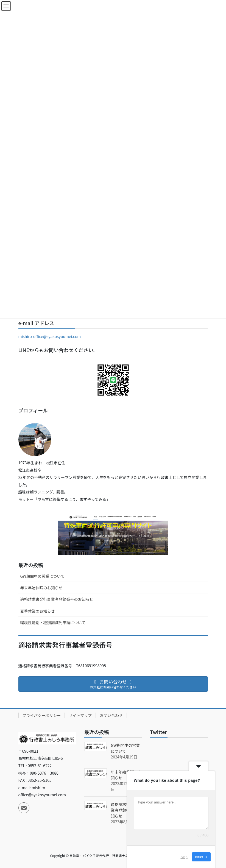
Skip (184, 857)
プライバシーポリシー (42, 715)
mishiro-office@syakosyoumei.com (50, 336)
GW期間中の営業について (42, 576)
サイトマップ (80, 715)
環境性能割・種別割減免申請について (53, 623)
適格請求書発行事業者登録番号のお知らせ (57, 599)
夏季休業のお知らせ (38, 611)
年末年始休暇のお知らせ (41, 588)
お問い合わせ (111, 715)
